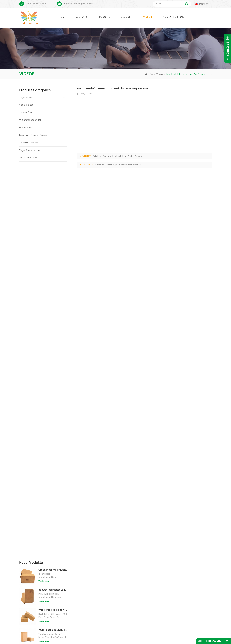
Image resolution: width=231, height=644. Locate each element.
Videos (148, 17)
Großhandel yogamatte (98, 604)
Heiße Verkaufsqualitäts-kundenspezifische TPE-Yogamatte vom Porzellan (53, 317)
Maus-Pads (26, 128)
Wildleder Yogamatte (96, 552)
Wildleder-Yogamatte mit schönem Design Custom (118, 156)
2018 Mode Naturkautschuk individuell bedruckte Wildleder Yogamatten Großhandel (53, 257)
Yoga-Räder (26, 112)
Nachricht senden (74, 517)
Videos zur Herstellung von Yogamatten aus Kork (118, 165)
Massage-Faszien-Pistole (33, 135)
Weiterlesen (44, 188)
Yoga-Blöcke (26, 105)
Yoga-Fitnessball (28, 143)
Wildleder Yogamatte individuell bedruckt (46, 555)
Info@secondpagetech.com (78, 4)
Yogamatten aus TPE (96, 546)
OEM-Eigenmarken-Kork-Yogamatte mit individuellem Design (53, 377)
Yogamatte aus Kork (96, 557)
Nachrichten (157, 632)
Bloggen (127, 17)
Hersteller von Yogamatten (99, 573)
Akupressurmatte (29, 158)
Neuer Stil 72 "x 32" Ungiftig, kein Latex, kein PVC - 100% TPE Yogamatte (53, 277)
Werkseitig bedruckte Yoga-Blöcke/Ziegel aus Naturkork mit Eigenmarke (53, 217)
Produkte (104, 17)
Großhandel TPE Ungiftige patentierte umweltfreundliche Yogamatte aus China (53, 297)
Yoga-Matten (27, 97)
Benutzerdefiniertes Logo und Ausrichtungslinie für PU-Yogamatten (50, 565)
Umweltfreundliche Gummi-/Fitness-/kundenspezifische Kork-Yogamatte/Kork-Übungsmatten (53, 397)
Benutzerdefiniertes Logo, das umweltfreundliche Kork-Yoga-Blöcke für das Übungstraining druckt (53, 197)
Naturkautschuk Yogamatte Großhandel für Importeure (148, 552)
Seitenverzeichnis (106, 637)
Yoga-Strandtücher (30, 150)
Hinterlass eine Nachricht (213, 642)
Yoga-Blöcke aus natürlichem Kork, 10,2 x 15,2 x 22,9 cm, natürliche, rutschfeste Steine (53, 237)
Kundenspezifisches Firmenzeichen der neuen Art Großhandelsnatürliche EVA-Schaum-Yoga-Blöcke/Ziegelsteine (53, 357)
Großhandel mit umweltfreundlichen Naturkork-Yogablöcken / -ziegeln (53, 177)
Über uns (81, 17)
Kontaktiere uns (173, 17)
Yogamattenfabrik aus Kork (99, 578)
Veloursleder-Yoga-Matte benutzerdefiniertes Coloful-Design (50, 545)
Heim (62, 17)
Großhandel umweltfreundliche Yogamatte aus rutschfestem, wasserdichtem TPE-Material (53, 337)
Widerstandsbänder (30, 120)
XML (134, 637)
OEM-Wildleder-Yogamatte (99, 609)
